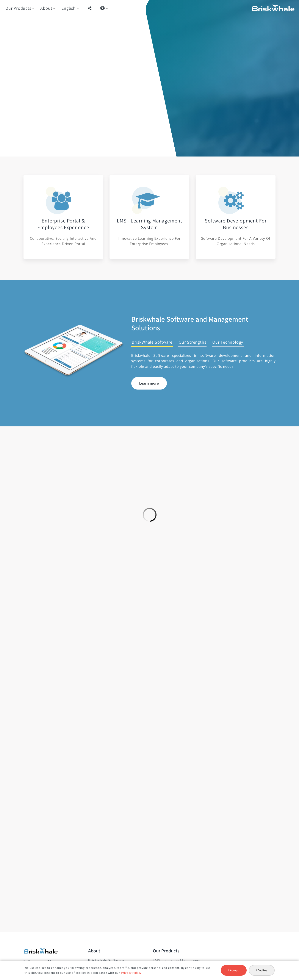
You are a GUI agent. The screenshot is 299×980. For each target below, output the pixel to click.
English (69, 8)
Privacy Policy (131, 973)
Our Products (18, 8)
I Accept (233, 970)
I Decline (262, 970)
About (46, 8)
